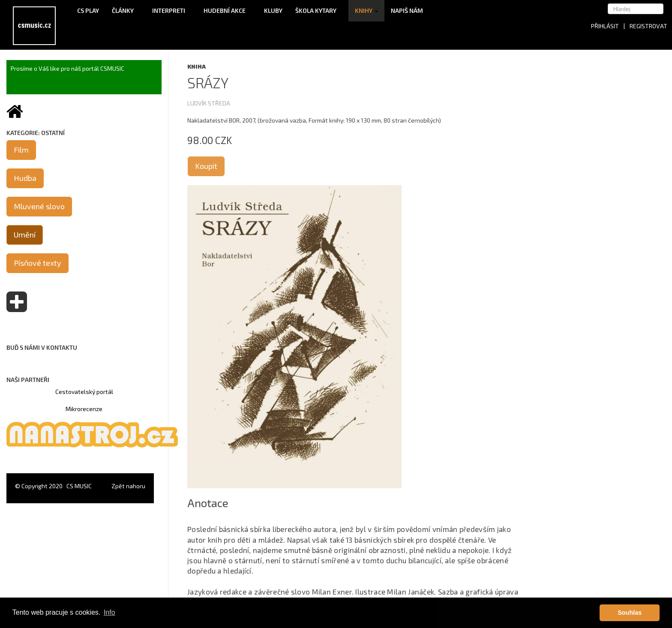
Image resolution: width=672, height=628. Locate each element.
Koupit (206, 166)
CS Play (88, 11)
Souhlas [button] (630, 613)
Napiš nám (407, 11)
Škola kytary (319, 11)
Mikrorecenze (84, 409)
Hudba (25, 178)
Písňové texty (37, 263)
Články (126, 11)
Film (21, 150)
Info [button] (109, 612)
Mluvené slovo (39, 206)
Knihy (366, 11)
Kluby (273, 11)
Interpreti (171, 11)
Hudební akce (227, 11)
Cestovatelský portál (84, 392)
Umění (25, 234)
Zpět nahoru (128, 486)
